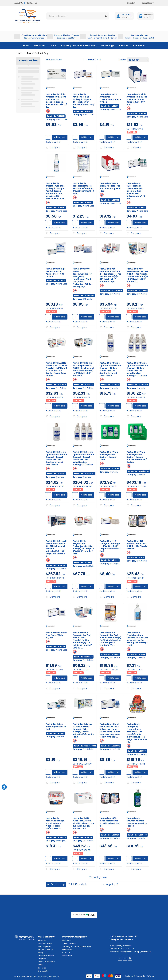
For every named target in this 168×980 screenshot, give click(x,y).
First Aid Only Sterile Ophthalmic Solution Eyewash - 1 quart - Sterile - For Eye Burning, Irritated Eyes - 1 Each (56, 458)
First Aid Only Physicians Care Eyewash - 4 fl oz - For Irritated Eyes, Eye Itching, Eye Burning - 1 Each (137, 639)
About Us (19, 3)
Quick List (129, 3)
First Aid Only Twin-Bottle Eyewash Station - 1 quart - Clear (109, 456)
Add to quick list (53, 142)
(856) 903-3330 (124, 946)
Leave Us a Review (46, 962)
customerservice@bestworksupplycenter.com (131, 952)
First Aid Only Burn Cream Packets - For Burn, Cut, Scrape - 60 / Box (110, 187)
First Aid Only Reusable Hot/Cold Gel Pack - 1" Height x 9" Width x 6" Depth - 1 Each (83, 188)
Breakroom (139, 46)
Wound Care (61, 119)
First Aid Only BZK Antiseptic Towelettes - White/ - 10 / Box (110, 98)
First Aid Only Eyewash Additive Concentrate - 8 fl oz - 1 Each (137, 822)
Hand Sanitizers (117, 749)
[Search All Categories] (78, 16)
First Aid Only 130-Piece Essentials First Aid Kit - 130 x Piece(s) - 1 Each (137, 545)
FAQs (40, 965)
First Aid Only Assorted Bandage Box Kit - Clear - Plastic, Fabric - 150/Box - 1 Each (55, 823)
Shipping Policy (45, 946)
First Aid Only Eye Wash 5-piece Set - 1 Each (56, 727)
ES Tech (150, 976)
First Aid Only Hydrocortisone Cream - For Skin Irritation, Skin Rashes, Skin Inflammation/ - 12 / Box (137, 191)
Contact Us (32, 3)
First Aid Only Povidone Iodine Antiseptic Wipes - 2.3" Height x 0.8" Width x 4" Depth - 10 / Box (83, 101)
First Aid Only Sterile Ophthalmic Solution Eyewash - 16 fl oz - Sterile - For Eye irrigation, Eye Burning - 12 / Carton (137, 369)
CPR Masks (88, 299)
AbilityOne (39, 46)
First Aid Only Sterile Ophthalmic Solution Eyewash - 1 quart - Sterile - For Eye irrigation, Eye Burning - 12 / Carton (83, 458)
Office (53, 46)
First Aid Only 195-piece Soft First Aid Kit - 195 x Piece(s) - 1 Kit (110, 822)
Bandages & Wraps (118, 564)
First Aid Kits (115, 294)
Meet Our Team (45, 943)
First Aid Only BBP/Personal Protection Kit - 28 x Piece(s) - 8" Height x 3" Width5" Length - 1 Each (83, 547)
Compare (53, 148)
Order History (146, 3)
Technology (107, 46)
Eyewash (114, 388)
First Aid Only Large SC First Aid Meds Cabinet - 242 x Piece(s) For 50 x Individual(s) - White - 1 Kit (83, 731)
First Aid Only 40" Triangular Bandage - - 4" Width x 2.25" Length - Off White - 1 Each (110, 546)
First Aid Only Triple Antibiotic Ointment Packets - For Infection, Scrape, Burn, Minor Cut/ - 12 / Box (56, 101)
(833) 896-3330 (127, 949)
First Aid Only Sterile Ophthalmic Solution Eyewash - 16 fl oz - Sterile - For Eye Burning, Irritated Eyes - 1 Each (110, 369)
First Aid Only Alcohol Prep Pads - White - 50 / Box (56, 635)
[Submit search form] (106, 16)
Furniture (124, 46)
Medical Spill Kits (90, 566)
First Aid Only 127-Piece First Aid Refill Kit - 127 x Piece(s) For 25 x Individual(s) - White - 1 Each (83, 823)
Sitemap (42, 968)
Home (26, 46)
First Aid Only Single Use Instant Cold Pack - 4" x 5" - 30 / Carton (56, 273)
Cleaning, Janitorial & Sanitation (79, 46)
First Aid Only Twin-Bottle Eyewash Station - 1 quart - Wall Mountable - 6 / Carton (137, 457)
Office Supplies (69, 943)
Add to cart (60, 137)
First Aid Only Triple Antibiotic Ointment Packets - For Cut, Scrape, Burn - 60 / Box (137, 99)
